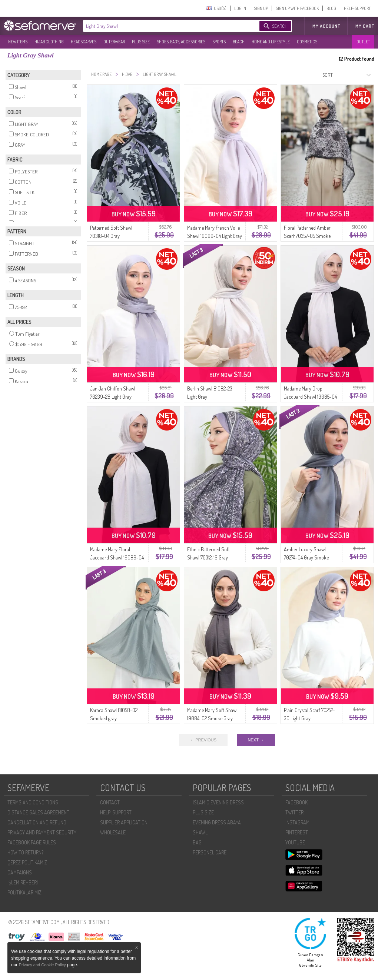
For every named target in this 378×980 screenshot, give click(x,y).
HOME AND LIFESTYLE (271, 42)
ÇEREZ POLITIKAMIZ (27, 862)
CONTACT (110, 802)
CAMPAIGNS (20, 872)
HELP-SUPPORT (357, 8)
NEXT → (256, 740)
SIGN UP (261, 8)
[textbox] (164, 26)
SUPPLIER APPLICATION (124, 822)
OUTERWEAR (114, 42)
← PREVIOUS (203, 740)
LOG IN (240, 8)
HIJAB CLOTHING (49, 42)
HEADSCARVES (84, 42)
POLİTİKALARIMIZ (24, 892)
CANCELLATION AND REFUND (37, 822)
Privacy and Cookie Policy (43, 965)
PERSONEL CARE (210, 852)
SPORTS (219, 42)
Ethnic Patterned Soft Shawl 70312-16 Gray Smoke (208, 557)
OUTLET (363, 42)
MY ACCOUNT (326, 26)
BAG (197, 842)
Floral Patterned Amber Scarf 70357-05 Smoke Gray (307, 236)
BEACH (239, 42)
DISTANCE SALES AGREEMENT (38, 812)
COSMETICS (307, 42)
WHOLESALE (113, 832)
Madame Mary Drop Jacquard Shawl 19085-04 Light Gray (310, 397)
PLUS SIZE (141, 42)
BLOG (331, 8)
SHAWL (200, 832)
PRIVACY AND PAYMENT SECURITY (42, 832)
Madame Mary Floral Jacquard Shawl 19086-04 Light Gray (117, 557)
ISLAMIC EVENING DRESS (218, 802)
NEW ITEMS (18, 42)
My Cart (365, 26)
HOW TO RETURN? (25, 852)
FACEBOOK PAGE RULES (32, 842)
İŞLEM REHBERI (23, 882)
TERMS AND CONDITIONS (33, 802)
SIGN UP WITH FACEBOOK (297, 8)
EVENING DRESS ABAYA (217, 822)
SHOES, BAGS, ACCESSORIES (181, 42)
